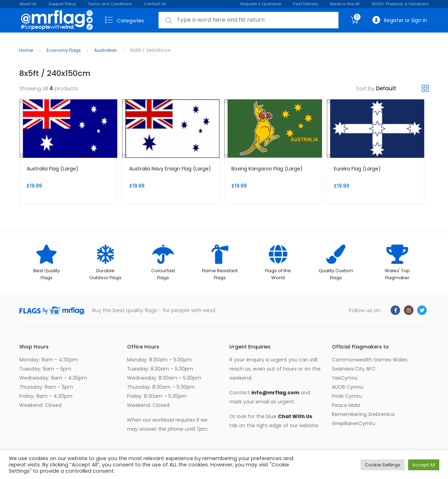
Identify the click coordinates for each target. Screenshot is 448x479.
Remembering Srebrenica (363, 414)
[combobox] (248, 20)
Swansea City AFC (354, 369)
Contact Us (155, 4)
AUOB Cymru (348, 387)
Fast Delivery (306, 4)
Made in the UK (345, 4)
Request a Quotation (261, 4)
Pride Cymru (347, 396)
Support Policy (62, 4)
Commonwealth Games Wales (370, 360)
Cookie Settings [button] (383, 465)
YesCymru (345, 378)
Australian (106, 50)
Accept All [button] (424, 465)
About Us (28, 4)
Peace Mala (346, 405)
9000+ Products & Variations (400, 4)
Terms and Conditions (110, 4)
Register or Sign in (400, 20)
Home (26, 50)
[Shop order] (399, 89)
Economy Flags (64, 50)
